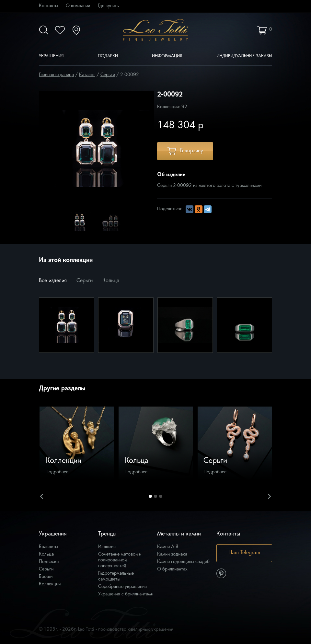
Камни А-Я (168, 547)
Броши (46, 577)
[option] (80, 222)
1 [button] (150, 496)
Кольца (111, 281)
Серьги (85, 281)
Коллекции (50, 584)
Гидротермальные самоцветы (116, 576)
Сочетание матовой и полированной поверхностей (120, 560)
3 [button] (161, 496)
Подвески (49, 562)
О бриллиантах (172, 569)
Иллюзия (107, 547)
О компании (78, 6)
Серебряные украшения (122, 587)
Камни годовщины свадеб (183, 562)
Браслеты (48, 547)
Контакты (48, 6)
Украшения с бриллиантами (126, 594)
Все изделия (53, 281)
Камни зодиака (172, 554)
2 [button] (155, 496)
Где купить (108, 6)
